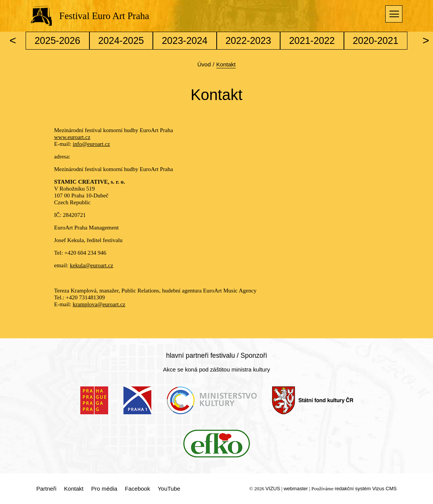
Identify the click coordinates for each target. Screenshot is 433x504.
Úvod (204, 64)
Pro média (104, 489)
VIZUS (273, 489)
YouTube (169, 489)
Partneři (46, 489)
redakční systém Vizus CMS (366, 489)
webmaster (296, 489)
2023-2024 (185, 40)
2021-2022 (312, 40)
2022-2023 (248, 40)
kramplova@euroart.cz (99, 304)
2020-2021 (376, 40)
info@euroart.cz (91, 144)
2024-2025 (121, 40)
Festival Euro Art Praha (104, 16)
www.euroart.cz (72, 137)
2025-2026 (57, 40)
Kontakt (74, 489)
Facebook (138, 489)
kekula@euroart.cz (92, 265)
